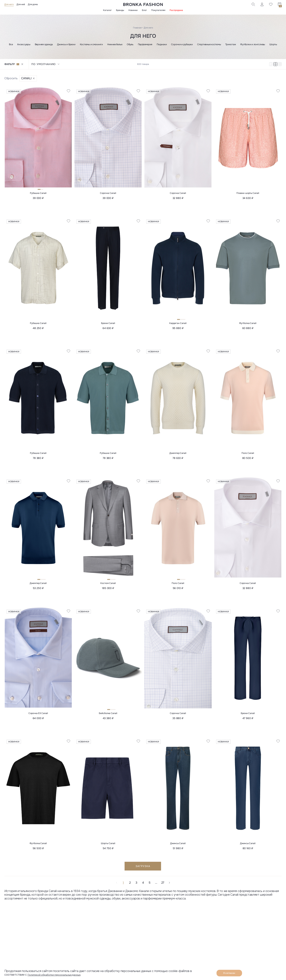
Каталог (107, 10)
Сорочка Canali (108, 193)
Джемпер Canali (178, 455)
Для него (9, 4)
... (156, 886)
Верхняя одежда (44, 44)
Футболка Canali (248, 324)
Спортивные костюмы (209, 44)
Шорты (273, 44)
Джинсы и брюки (66, 44)
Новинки (133, 10)
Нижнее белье (115, 44)
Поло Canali (248, 455)
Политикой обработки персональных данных (59, 975)
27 (163, 886)
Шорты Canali (108, 847)
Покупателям (158, 10)
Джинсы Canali (178, 847)
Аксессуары (24, 44)
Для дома (33, 4)
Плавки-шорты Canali (248, 193)
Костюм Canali (108, 585)
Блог (144, 10)
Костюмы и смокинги (91, 44)
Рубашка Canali (38, 193)
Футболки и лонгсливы (253, 44)
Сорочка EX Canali (38, 716)
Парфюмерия (145, 44)
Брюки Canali (108, 324)
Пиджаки (162, 44)
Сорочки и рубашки (182, 44)
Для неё (21, 4)
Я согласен (229, 973)
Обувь (130, 44)
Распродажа (176, 10)
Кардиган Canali (178, 324)
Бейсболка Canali (108, 716)
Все (11, 44)
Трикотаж (231, 44)
